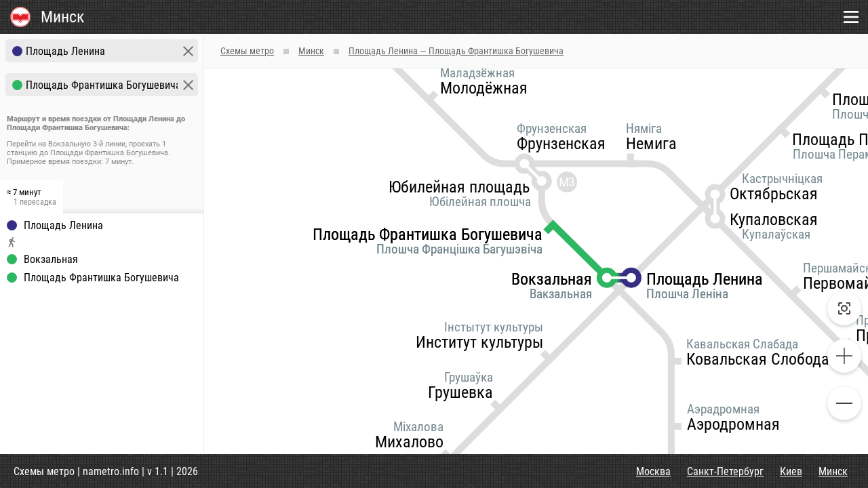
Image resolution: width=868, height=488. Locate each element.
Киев (791, 471)
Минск (833, 471)
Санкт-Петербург (725, 471)
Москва (653, 471)
